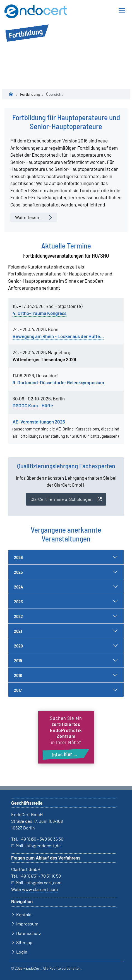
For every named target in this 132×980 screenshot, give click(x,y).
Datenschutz (29, 933)
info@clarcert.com (43, 882)
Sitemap (24, 942)
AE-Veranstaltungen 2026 (39, 422)
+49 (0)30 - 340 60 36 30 (41, 839)
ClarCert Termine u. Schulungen (62, 499)
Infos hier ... (64, 754)
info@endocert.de (43, 845)
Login (22, 952)
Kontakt (24, 914)
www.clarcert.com (40, 889)
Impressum (27, 924)
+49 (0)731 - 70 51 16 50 (40, 876)
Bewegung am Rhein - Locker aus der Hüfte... (58, 336)
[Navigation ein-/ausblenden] (122, 10)
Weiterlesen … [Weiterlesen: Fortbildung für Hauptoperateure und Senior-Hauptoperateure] (29, 217)
